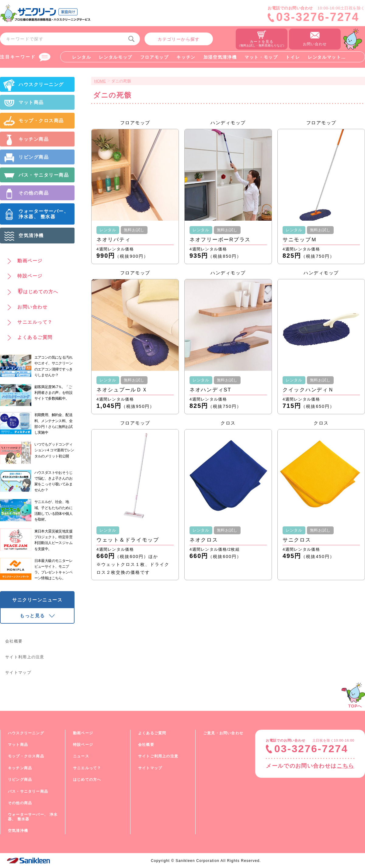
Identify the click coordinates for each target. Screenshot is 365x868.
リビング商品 (20, 780)
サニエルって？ (87, 768)
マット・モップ (261, 57)
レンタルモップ (116, 57)
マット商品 (18, 745)
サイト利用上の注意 (25, 657)
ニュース (81, 756)
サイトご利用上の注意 (158, 756)
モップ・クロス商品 (26, 756)
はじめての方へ (87, 780)
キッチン (186, 57)
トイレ (293, 57)
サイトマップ (18, 672)
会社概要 (14, 641)
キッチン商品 (20, 768)
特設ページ (83, 745)
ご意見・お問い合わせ (223, 733)
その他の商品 (20, 803)
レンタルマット (325, 57)
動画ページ (83, 733)
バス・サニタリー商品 (28, 791)
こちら (346, 766)
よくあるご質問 (152, 733)
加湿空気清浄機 (220, 57)
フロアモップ (155, 57)
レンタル (82, 57)
